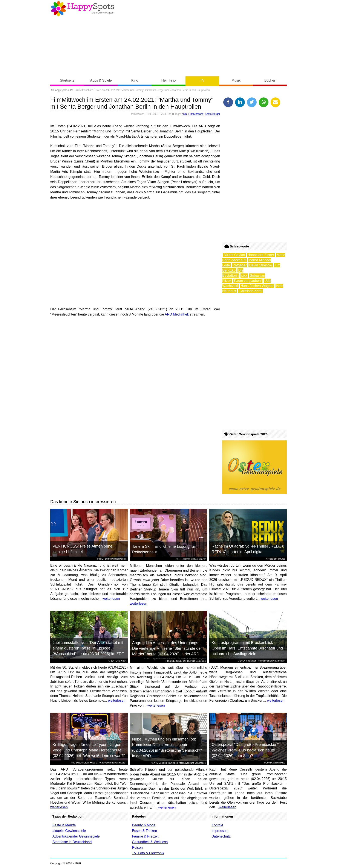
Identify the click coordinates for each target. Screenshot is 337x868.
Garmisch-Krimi (250, 291)
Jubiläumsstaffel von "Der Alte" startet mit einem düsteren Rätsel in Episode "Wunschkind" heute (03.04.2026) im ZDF (88, 648)
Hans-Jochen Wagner (257, 286)
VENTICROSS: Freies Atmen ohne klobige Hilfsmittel (83, 549)
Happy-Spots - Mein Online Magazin (83, 9)
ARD (184, 114)
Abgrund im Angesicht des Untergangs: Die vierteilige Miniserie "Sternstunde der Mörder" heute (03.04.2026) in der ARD (167, 648)
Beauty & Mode (144, 825)
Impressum (220, 831)
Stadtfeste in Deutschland (72, 842)
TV (202, 80)
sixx (244, 275)
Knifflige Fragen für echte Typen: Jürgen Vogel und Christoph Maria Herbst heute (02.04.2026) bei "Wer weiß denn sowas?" (89, 750)
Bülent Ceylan (234, 255)
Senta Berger (212, 114)
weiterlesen (111, 599)
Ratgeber (240, 265)
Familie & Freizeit (145, 836)
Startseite (67, 80)
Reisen (137, 848)
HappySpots (59, 90)
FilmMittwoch (196, 114)
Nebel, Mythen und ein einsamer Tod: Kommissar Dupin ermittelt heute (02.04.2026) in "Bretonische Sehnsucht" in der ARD (167, 748)
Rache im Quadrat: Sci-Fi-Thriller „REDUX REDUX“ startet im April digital (248, 549)
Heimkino (169, 80)
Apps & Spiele (101, 80)
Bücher (270, 80)
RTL (101, 559)
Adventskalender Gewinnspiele (76, 836)
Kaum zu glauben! (248, 281)
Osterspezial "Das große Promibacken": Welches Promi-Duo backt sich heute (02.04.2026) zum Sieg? (246, 750)
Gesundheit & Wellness (150, 842)
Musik (236, 80)
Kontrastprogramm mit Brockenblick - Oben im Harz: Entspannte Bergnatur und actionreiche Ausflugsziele (247, 648)
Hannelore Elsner (261, 255)
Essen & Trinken (145, 831)
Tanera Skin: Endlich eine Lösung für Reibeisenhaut (164, 549)
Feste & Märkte (64, 825)
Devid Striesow (261, 265)
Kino (135, 80)
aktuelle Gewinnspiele (69, 831)
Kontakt (217, 825)
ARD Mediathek (177, 314)
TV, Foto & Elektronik (148, 853)
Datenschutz (221, 836)
